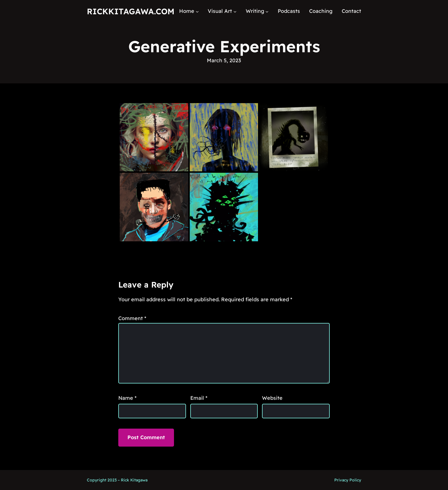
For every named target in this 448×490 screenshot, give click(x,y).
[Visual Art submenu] (235, 11)
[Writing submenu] (267, 11)
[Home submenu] (197, 11)
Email (199, 398)
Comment (132, 318)
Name (127, 398)
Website (272, 398)
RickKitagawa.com (131, 11)
